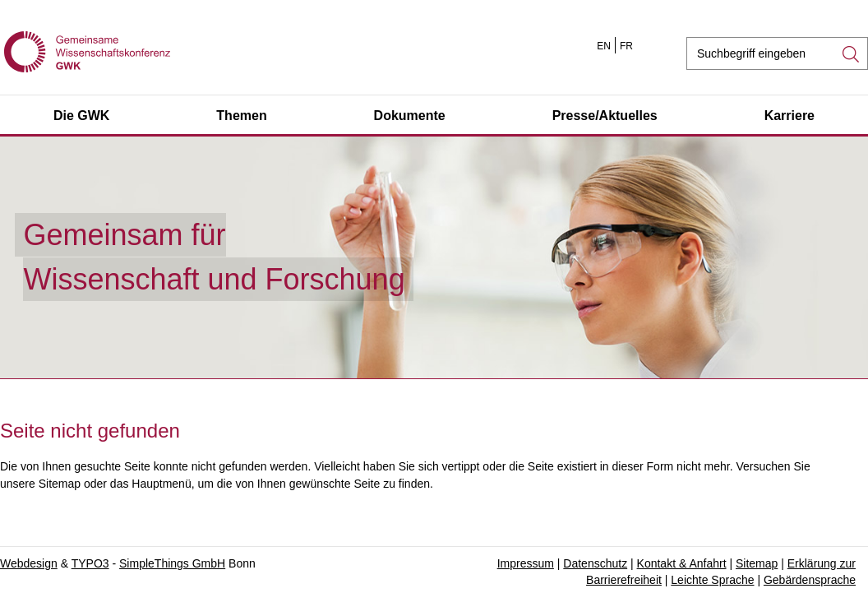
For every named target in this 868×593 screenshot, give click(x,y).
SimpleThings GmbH (172, 563)
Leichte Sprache (712, 580)
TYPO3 (90, 563)
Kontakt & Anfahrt (682, 563)
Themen (241, 116)
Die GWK (81, 116)
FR (626, 46)
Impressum (526, 563)
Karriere (790, 116)
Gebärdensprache (810, 580)
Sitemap (757, 563)
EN (604, 46)
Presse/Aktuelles (605, 116)
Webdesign (29, 563)
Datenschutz (595, 563)
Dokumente (410, 116)
